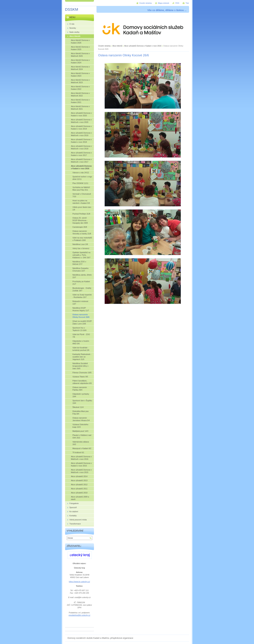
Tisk (187, 3)
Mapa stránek (164, 3)
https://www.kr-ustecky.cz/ (79, 582)
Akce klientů (117, 46)
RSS (177, 3)
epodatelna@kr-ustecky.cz (79, 615)
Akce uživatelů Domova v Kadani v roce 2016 (143, 46)
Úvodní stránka (104, 46)
